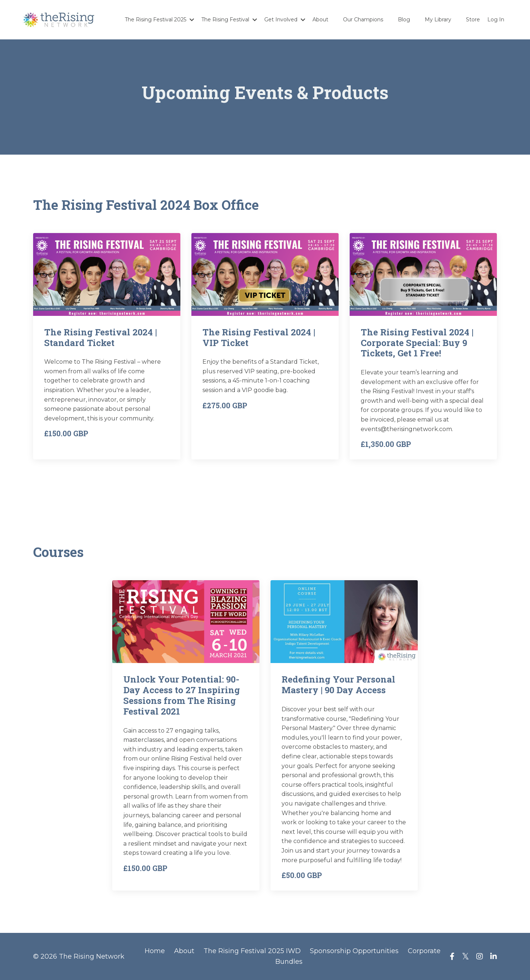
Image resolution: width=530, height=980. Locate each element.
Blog (404, 20)
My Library (438, 20)
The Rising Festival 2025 (159, 20)
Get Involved (285, 20)
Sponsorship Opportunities (354, 951)
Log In (496, 20)
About (320, 20)
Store (473, 20)
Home (155, 951)
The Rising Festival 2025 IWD (252, 951)
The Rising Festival (229, 20)
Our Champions (363, 20)
